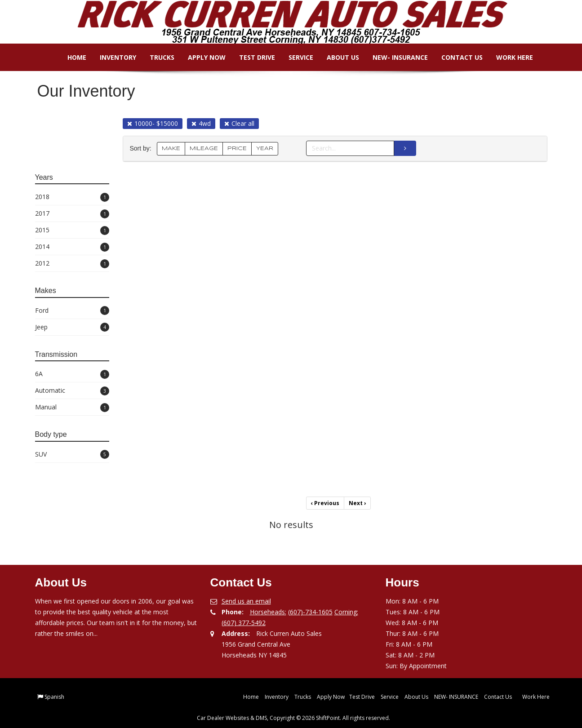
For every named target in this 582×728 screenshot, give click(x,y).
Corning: (346, 612)
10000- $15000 (153, 123)
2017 (72, 214)
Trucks (156, 57)
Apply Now (201, 57)
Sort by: (142, 149)
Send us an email (246, 601)
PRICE (237, 149)
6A (72, 374)
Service (295, 57)
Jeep (72, 327)
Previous (325, 503)
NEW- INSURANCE (394, 57)
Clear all (239, 123)
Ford (72, 311)
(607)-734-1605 (310, 612)
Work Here (509, 57)
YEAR (265, 149)
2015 (72, 230)
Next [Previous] (357, 503)
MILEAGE (204, 149)
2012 (72, 264)
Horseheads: (268, 612)
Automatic (72, 391)
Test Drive (251, 57)
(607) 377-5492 (244, 623)
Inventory (112, 57)
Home (71, 57)
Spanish (54, 697)
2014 (72, 247)
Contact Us (456, 57)
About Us (337, 57)
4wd (201, 123)
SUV (72, 455)
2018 (72, 197)
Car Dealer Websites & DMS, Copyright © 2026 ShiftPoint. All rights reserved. (293, 718)
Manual (72, 407)
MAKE (171, 149)
